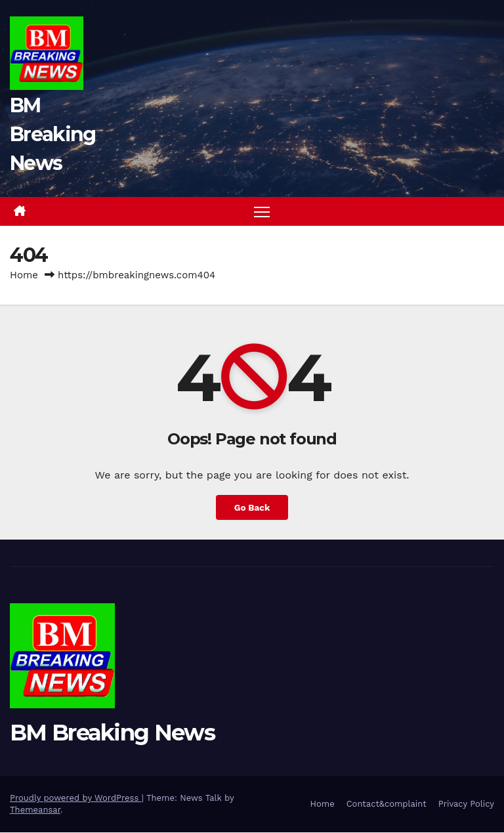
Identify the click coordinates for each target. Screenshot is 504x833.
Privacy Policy (466, 804)
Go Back (252, 507)
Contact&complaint (387, 804)
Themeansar (35, 810)
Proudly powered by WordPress (76, 799)
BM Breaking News (52, 134)
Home (24, 276)
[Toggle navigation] (262, 212)
